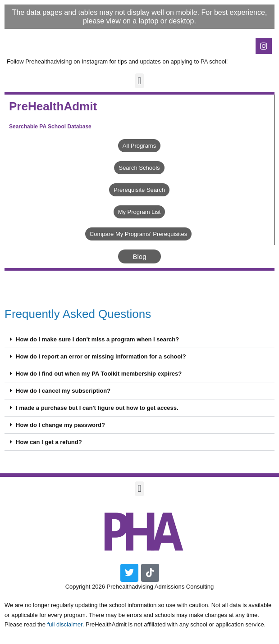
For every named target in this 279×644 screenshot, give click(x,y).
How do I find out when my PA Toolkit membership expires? (99, 374)
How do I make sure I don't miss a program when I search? (97, 339)
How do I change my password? (60, 425)
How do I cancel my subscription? (63, 391)
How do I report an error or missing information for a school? (101, 356)
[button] (139, 81)
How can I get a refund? (49, 442)
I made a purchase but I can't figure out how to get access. (97, 408)
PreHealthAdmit (53, 106)
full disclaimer (65, 624)
